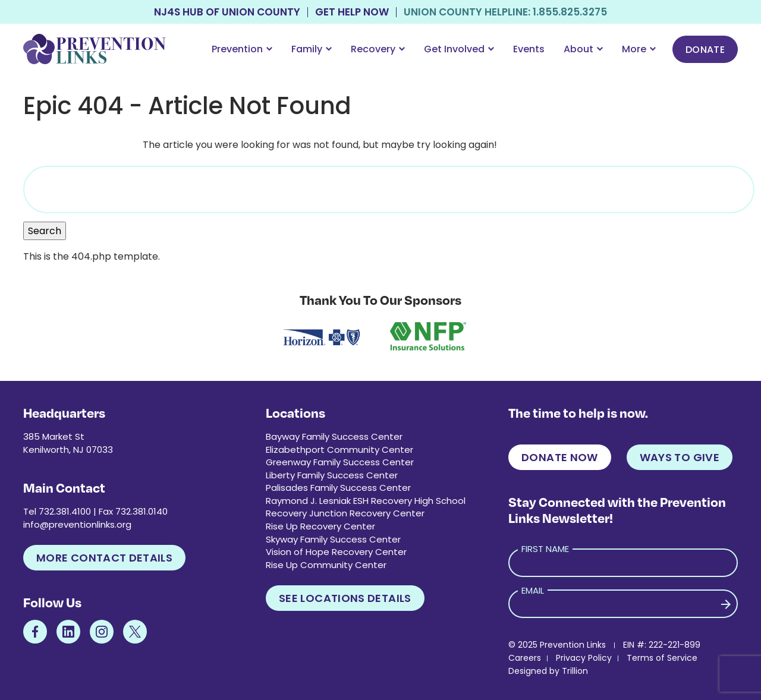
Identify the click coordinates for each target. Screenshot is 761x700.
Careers (525, 658)
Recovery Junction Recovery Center (345, 513)
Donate (705, 50)
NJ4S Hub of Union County (227, 12)
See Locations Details (345, 598)
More (639, 49)
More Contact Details (104, 558)
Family (312, 49)
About (583, 49)
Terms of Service (662, 658)
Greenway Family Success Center (340, 462)
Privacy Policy (584, 658)
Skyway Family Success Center (333, 539)
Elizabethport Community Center (339, 450)
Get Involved (459, 49)
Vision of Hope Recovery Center (336, 552)
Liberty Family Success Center (332, 475)
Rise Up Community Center (326, 565)
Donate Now (560, 457)
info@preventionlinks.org (77, 524)
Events (529, 49)
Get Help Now (352, 12)
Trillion (575, 671)
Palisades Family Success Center (338, 488)
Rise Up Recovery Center (320, 526)
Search (45, 231)
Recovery (378, 49)
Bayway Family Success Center (334, 436)
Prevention (242, 49)
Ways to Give (680, 457)
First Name (545, 549)
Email (533, 590)
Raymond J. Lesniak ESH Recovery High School (366, 501)
